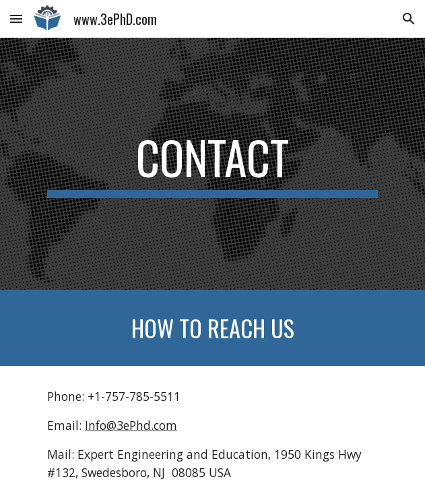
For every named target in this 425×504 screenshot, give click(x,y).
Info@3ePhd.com (131, 425)
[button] (16, 19)
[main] (212, 164)
